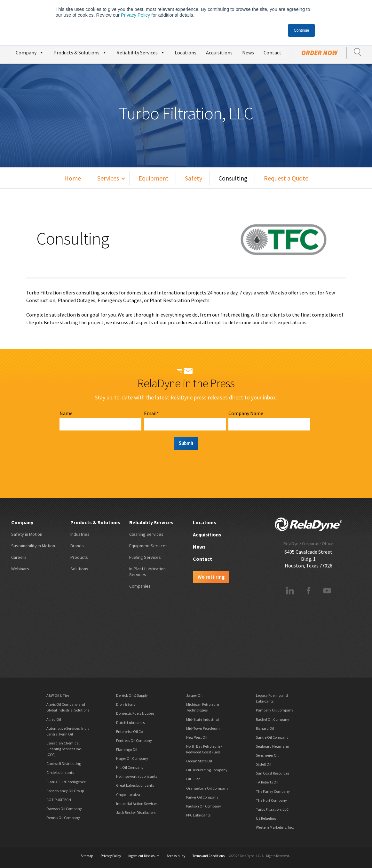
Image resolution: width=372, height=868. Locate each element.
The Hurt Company (271, 800)
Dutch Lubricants (130, 723)
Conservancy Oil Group (65, 791)
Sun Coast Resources (273, 773)
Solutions (79, 569)
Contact (273, 52)
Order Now (319, 53)
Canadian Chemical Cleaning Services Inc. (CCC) (64, 749)
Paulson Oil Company (204, 806)
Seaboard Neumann (273, 746)
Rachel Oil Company (273, 719)
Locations (186, 52)
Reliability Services (141, 52)
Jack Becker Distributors (136, 812)
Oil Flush (193, 779)
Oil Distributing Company (207, 770)
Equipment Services (148, 546)
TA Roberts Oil (267, 782)
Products (79, 557)
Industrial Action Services (137, 804)
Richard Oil (265, 728)
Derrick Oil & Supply (132, 695)
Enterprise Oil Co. (130, 731)
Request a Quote (286, 178)
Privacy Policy (135, 15)
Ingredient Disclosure (144, 856)
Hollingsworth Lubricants (137, 776)
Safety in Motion (27, 534)
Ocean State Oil (199, 761)
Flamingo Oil (127, 749)
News (248, 52)
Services (108, 178)
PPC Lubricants (198, 815)
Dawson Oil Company (64, 809)
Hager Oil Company (132, 758)
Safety (194, 178)
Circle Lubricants (60, 772)
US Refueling (266, 818)
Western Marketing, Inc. (275, 827)
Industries (80, 534)
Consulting (233, 178)
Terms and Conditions (209, 856)
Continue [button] (301, 30)
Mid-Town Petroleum (203, 728)
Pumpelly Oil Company (275, 710)
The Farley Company (273, 791)
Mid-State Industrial (202, 719)
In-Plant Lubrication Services (147, 572)
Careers (19, 557)
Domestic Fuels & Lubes (135, 713)
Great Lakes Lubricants (135, 785)
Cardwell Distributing (64, 764)
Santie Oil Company (272, 737)
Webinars (20, 569)
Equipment (154, 178)
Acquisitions (219, 52)
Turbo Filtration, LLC (272, 809)
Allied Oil (54, 719)
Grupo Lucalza (128, 795)
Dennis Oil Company (63, 818)
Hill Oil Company (130, 767)
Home (73, 178)
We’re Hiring (211, 577)
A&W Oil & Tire (58, 695)
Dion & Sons (126, 704)
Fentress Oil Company (134, 740)
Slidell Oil (264, 764)
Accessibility (176, 856)
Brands (77, 546)
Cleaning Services (146, 534)
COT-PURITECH (59, 800)
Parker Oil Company (202, 797)
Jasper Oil (194, 695)
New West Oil (197, 737)
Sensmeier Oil (267, 755)
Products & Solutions (80, 52)
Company (30, 52)
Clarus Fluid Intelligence (66, 782)
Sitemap (87, 856)
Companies (140, 586)
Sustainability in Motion (33, 546)
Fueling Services (145, 557)
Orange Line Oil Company (207, 788)
